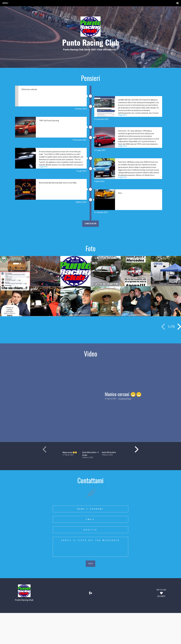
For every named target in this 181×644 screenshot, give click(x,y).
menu (5, 3)
